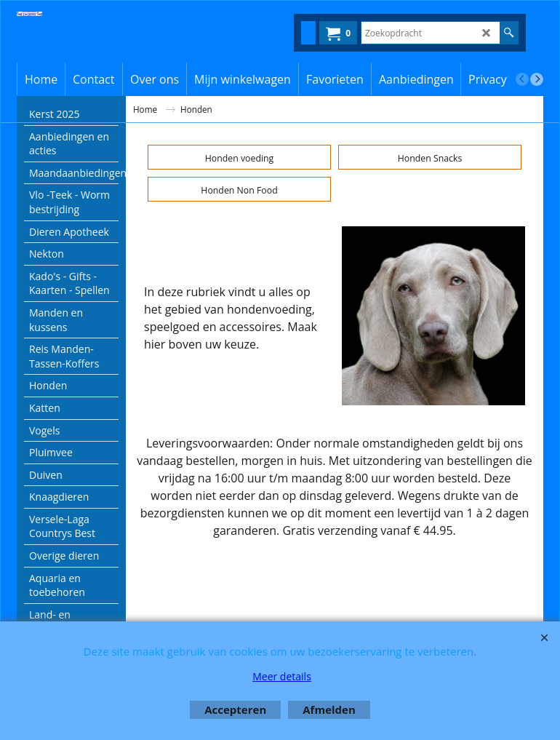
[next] (537, 79)
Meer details (282, 676)
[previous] (522, 79)
